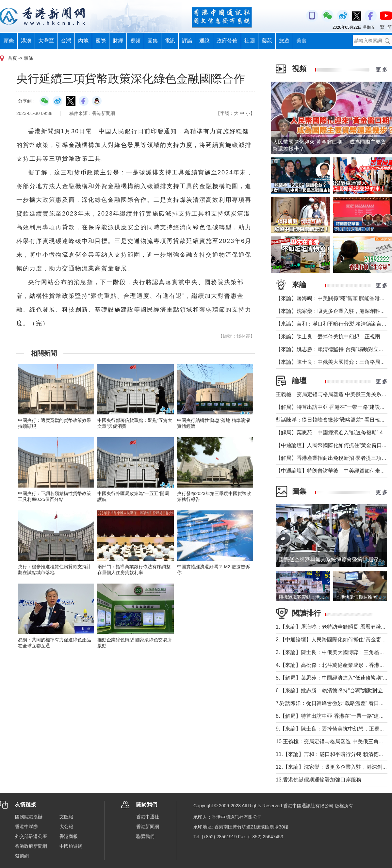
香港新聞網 (148, 827)
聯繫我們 (145, 836)
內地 (83, 41)
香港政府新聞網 (31, 846)
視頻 (135, 41)
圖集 (153, 41)
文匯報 (66, 817)
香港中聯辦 (26, 827)
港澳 (26, 41)
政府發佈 (227, 41)
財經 (118, 41)
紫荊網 (22, 856)
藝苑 (267, 41)
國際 (101, 41)
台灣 (66, 41)
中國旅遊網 (71, 846)
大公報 (66, 827)
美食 (302, 41)
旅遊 (284, 41)
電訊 (170, 41)
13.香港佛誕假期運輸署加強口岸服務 (318, 780)
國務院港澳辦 (29, 817)
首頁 (12, 58)
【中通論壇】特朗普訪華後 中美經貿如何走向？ (333, 471)
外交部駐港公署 (31, 836)
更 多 (382, 70)
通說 (204, 41)
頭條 (9, 41)
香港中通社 (148, 817)
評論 (187, 41)
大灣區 (46, 41)
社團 (250, 41)
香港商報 (69, 836)
